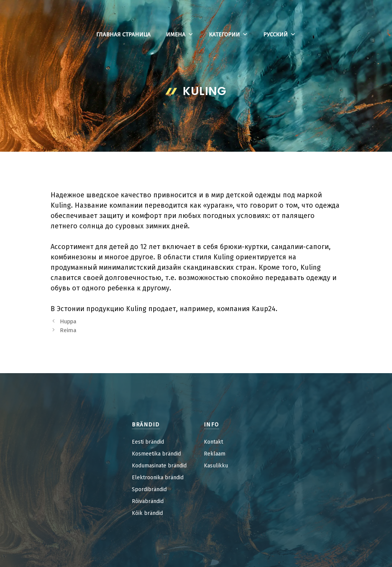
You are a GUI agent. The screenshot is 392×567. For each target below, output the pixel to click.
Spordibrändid (149, 489)
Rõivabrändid (148, 501)
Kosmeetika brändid (156, 454)
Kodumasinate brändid (159, 466)
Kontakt (213, 442)
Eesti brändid (148, 442)
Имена (180, 34)
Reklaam (215, 454)
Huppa (68, 321)
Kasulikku (216, 466)
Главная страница (123, 34)
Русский (280, 34)
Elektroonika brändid (158, 478)
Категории (228, 34)
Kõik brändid (147, 513)
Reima (68, 330)
